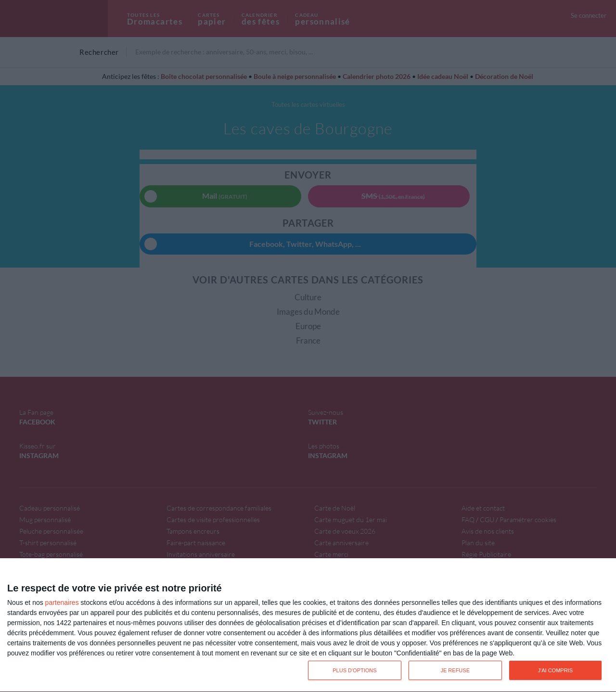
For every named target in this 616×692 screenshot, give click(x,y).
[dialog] (308, 625)
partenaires (62, 602)
